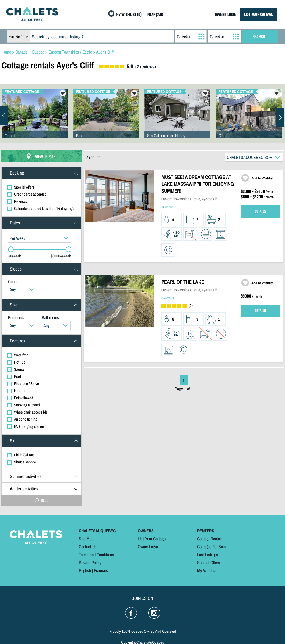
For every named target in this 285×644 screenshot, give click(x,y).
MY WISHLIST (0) (129, 15)
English (85, 570)
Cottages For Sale (211, 547)
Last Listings (208, 555)
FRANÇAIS (155, 15)
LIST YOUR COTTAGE (258, 14)
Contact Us (88, 547)
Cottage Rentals (210, 539)
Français (101, 570)
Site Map (86, 539)
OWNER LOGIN (226, 15)
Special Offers (209, 563)
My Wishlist (207, 570)
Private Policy (90, 563)
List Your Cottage (152, 539)
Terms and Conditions (96, 555)
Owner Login (148, 547)
